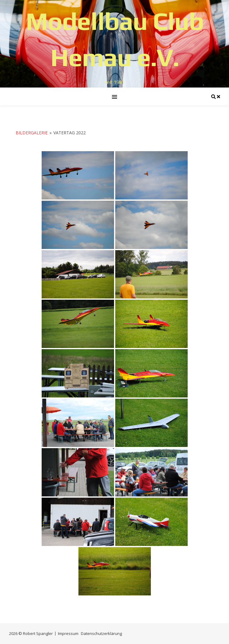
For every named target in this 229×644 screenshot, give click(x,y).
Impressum (68, 633)
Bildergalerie (32, 133)
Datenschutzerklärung (101, 633)
